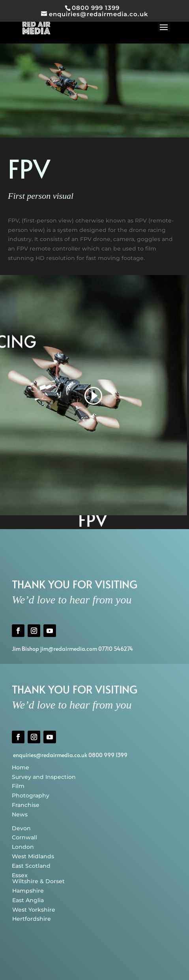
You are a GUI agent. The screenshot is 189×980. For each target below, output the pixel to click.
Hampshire (28, 891)
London (23, 847)
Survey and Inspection (44, 777)
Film (18, 786)
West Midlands (33, 856)
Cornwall (24, 837)
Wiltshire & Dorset (38, 881)
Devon (21, 828)
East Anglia (28, 900)
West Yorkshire (34, 910)
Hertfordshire (32, 919)
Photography (31, 795)
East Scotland (31, 866)
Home (21, 767)
